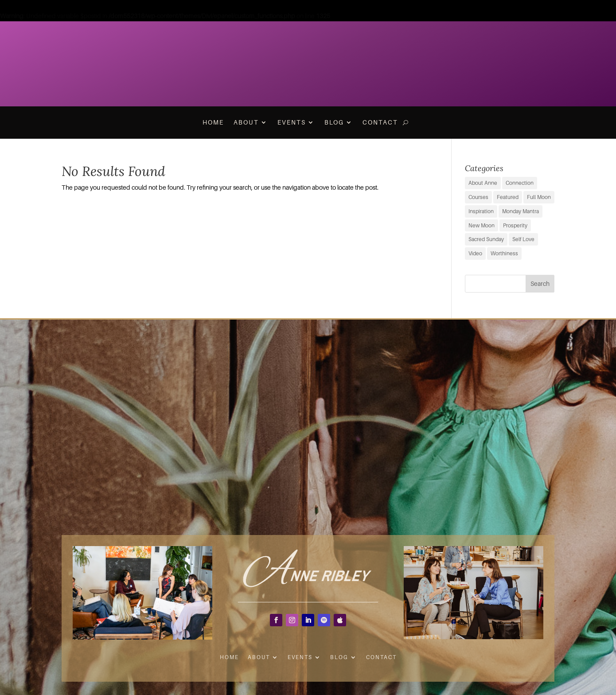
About (246, 122)
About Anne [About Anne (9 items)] (483, 183)
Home (213, 122)
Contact (380, 122)
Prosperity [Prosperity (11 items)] (515, 225)
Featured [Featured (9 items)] (508, 197)
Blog (334, 122)
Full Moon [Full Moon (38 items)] (539, 197)
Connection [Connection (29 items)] (520, 183)
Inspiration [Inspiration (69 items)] (481, 211)
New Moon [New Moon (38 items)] (481, 225)
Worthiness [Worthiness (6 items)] (504, 253)
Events (292, 122)
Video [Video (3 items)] (475, 253)
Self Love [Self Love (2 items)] (523, 239)
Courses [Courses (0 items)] (478, 197)
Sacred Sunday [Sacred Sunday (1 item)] (486, 239)
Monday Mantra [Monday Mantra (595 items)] (520, 211)
